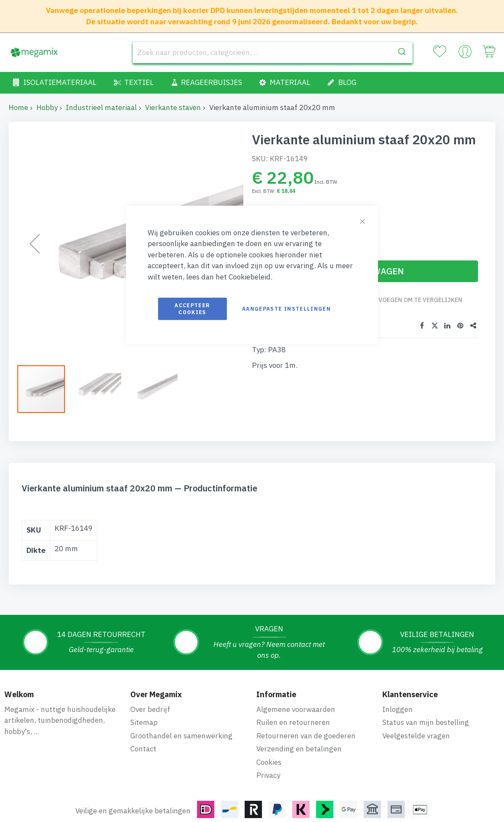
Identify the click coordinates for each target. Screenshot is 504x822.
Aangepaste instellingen (286, 309)
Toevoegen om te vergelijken (415, 300)
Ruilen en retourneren (293, 722)
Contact (143, 749)
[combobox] (273, 52)
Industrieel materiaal (101, 107)
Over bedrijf (150, 709)
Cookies (269, 762)
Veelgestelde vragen (416, 736)
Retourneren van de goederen (306, 736)
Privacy (268, 775)
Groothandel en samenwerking (181, 736)
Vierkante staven (173, 107)
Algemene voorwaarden (296, 709)
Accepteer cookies (192, 309)
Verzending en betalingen (299, 749)
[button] (102, 389)
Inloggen (397, 709)
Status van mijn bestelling (426, 722)
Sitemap (144, 722)
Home (18, 107)
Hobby (47, 107)
